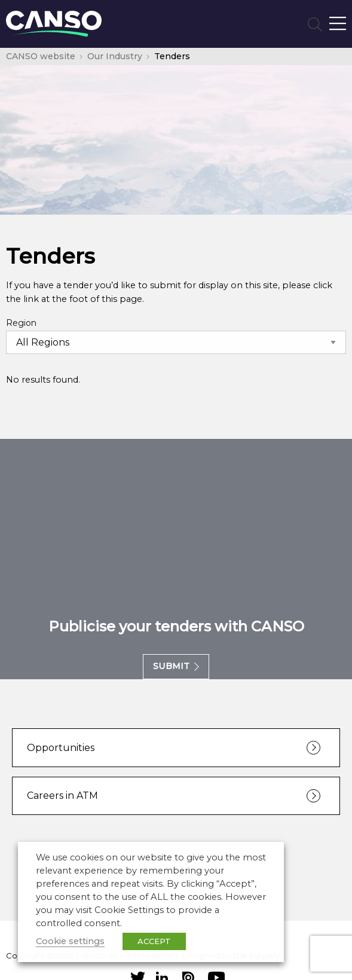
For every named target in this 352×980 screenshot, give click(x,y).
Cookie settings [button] (70, 941)
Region (21, 323)
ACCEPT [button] (154, 941)
